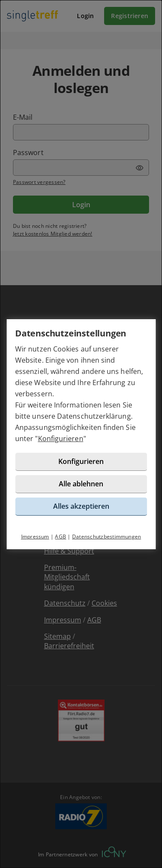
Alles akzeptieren (81, 506)
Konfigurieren (61, 439)
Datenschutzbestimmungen (107, 537)
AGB (60, 537)
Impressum (35, 537)
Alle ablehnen (81, 484)
